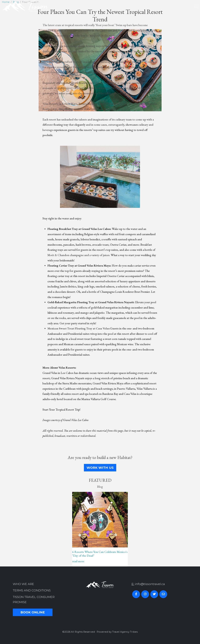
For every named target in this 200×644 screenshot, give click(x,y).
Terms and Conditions (32, 590)
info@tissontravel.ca (150, 584)
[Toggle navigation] (196, 6)
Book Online (33, 612)
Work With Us (100, 468)
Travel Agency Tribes (125, 632)
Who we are (23, 584)
